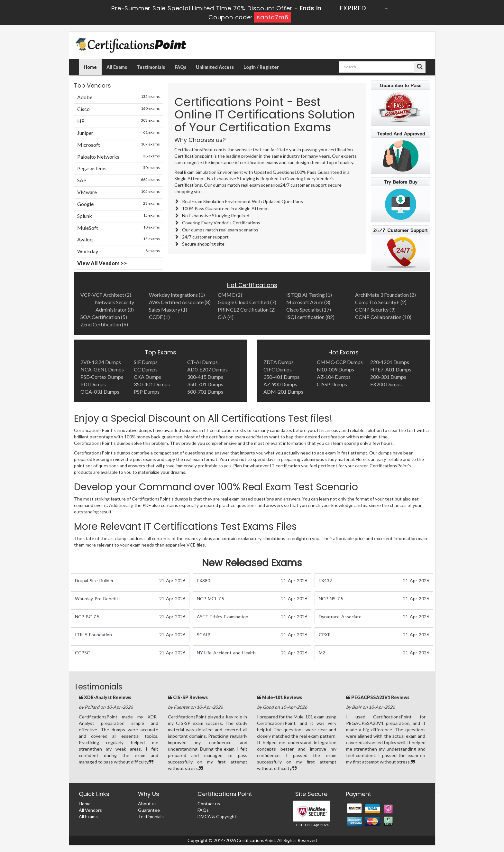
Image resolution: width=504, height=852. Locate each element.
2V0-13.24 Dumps (101, 362)
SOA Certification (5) (104, 317)
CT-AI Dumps (202, 362)
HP (119, 121)
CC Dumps (146, 369)
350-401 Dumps (152, 384)
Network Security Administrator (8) (115, 306)
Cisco (119, 109)
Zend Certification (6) (104, 324)
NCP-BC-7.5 (87, 617)
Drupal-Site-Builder (94, 580)
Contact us (209, 804)
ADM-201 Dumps (283, 392)
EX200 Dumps (386, 384)
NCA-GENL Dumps (102, 369)
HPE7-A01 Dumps (391, 369)
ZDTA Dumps (279, 362)
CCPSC (82, 653)
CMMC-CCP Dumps (340, 362)
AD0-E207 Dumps (207, 369)
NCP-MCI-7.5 (211, 599)
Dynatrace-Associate (340, 617)
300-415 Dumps (205, 377)
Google (119, 204)
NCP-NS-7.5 (331, 599)
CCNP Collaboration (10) (383, 317)
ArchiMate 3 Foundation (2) (385, 295)
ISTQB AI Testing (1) (309, 295)
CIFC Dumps (278, 369)
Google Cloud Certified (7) (247, 302)
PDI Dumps (93, 384)
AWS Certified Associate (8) (180, 302)
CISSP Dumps (332, 384)
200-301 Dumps (388, 377)
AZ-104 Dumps (334, 377)
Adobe (119, 97)
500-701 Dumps (205, 392)
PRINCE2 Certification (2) (247, 309)
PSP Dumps (147, 392)
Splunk (119, 216)
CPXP (325, 635)
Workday (119, 251)
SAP (119, 180)
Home (90, 67)
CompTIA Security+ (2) (381, 302)
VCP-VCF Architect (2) (106, 295)
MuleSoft (119, 228)
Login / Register (261, 67)
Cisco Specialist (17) (309, 309)
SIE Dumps (146, 362)
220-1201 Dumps (390, 362)
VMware (119, 192)
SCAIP (204, 635)
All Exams (117, 67)
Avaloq (119, 239)
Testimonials (151, 67)
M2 (322, 653)
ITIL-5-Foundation (93, 635)
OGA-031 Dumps (100, 392)
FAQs (180, 67)
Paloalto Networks (119, 156)
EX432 (325, 580)
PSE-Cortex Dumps (102, 377)
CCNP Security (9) (375, 309)
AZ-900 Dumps (280, 384)
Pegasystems (119, 168)
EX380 (203, 580)
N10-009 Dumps (335, 369)
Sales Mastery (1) (168, 309)
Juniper (119, 133)
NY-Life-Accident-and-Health (226, 653)
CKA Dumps (147, 377)
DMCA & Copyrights (218, 816)
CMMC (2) (230, 295)
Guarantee (149, 810)
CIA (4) (226, 317)
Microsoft (119, 145)
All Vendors (90, 810)
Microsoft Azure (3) (308, 302)
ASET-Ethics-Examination (223, 617)
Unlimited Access (215, 67)
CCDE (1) (159, 317)
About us (147, 804)
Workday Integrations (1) (177, 295)
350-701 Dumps (205, 384)
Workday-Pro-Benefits (98, 599)
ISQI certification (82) (310, 317)
